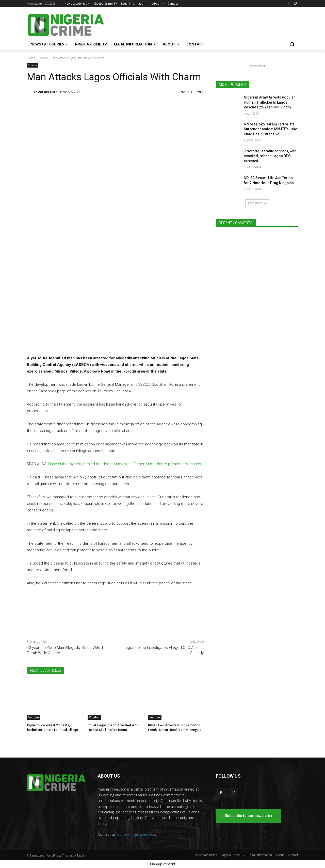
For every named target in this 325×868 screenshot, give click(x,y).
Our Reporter (47, 92)
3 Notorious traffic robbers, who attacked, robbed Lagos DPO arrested (270, 156)
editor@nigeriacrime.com (138, 834)
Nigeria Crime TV (233, 855)
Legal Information (260, 855)
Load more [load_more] (257, 203)
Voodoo (43, 58)
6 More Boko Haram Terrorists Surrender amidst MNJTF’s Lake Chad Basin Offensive (270, 129)
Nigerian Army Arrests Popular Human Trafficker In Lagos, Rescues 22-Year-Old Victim (269, 102)
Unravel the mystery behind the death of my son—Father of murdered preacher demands (125, 464)
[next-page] (38, 742)
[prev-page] (30, 742)
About (280, 855)
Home (31, 58)
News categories (206, 855)
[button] (292, 44)
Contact (293, 855)
